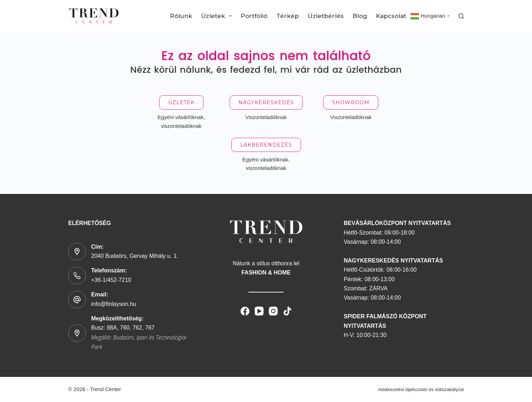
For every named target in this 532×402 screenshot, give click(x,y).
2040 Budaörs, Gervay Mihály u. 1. (135, 256)
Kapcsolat (391, 16)
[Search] (461, 16)
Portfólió (254, 16)
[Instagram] (273, 311)
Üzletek (218, 16)
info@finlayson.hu (114, 304)
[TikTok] (287, 311)
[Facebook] (245, 311)
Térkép (288, 16)
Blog (360, 16)
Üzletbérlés (326, 16)
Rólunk (181, 16)
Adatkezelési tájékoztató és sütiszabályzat (421, 389)
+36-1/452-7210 (111, 280)
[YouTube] (259, 311)
